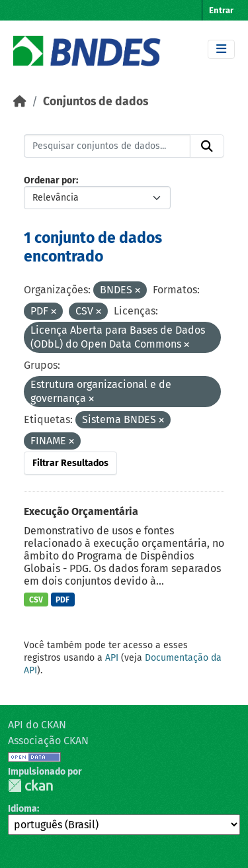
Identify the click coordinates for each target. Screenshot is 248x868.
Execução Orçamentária (81, 511)
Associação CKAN (48, 741)
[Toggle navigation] (221, 49)
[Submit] (207, 146)
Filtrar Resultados (70, 463)
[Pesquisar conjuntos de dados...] (107, 146)
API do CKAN (37, 725)
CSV (36, 600)
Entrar (221, 10)
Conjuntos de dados (96, 102)
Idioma (22, 809)
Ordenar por (50, 180)
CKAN (30, 786)
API (112, 658)
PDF (62, 600)
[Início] (20, 102)
